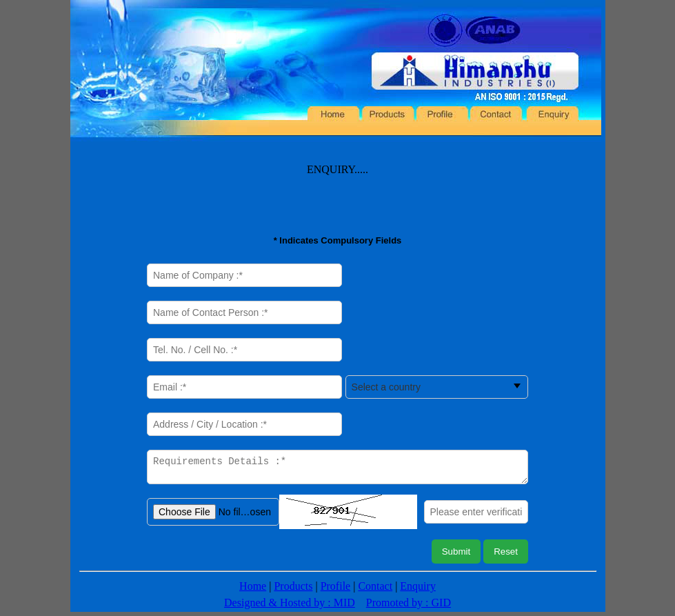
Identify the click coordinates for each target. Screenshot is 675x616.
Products (293, 590)
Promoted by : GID (409, 607)
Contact (375, 590)
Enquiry (418, 590)
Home (253, 590)
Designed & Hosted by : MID (290, 607)
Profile (336, 590)
